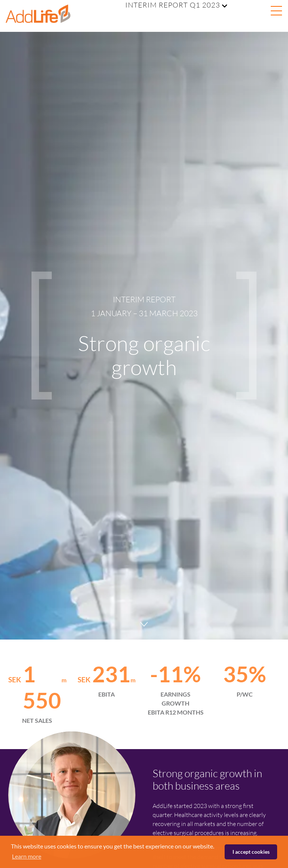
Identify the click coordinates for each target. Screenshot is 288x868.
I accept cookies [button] (251, 852)
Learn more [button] (27, 856)
